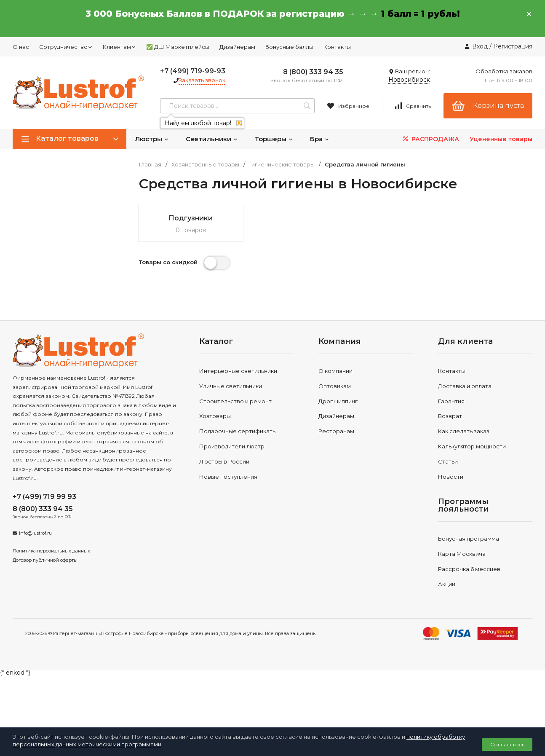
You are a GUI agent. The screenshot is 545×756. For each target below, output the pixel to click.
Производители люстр (232, 446)
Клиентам (119, 47)
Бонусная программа (469, 539)
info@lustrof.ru (35, 533)
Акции (447, 584)
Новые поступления (228, 477)
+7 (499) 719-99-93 (193, 71)
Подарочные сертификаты (238, 431)
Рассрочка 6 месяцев (469, 569)
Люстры (152, 139)
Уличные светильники (231, 386)
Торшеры (274, 139)
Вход (480, 46)
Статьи (448, 461)
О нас (21, 47)
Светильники (212, 139)
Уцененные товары (501, 139)
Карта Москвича (462, 554)
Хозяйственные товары (205, 165)
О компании (335, 371)
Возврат (450, 416)
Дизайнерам (237, 47)
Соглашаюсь (507, 744)
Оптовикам (335, 386)
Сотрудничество (66, 47)
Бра (320, 139)
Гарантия (451, 401)
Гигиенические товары (282, 165)
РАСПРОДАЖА (430, 139)
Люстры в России (224, 461)
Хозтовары (215, 416)
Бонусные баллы (289, 47)
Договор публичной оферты (45, 560)
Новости (451, 477)
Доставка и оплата (465, 386)
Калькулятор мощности (472, 446)
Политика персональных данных (51, 551)
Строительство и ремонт (235, 401)
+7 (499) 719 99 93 (44, 497)
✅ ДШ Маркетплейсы (178, 47)
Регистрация (513, 46)
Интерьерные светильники (238, 371)
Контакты (337, 47)
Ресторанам (336, 431)
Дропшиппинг (338, 401)
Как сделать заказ (464, 431)
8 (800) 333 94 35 (313, 72)
